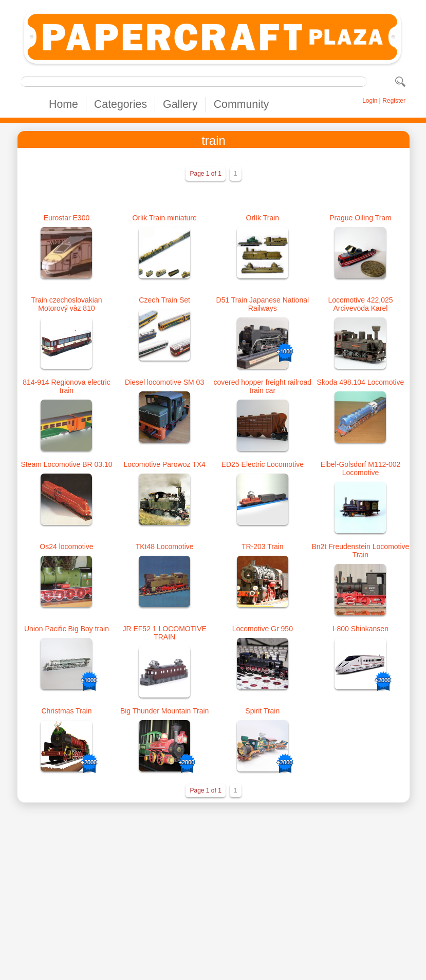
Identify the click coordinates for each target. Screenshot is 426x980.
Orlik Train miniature (165, 218)
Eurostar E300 (67, 218)
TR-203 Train (263, 546)
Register (394, 101)
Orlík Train (263, 218)
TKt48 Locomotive (165, 546)
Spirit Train (262, 711)
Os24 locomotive (66, 546)
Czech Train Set (164, 300)
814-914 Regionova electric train (66, 386)
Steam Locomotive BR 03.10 (66, 464)
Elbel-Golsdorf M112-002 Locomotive (361, 468)
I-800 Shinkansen (360, 629)
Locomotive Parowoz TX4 (165, 464)
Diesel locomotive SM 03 (164, 382)
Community (242, 104)
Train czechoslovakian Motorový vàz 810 (66, 304)
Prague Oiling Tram (360, 218)
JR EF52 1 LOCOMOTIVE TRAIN (164, 633)
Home (63, 104)
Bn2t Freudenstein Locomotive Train (361, 551)
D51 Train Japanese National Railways (263, 304)
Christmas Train (66, 711)
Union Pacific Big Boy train (67, 629)
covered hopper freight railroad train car (262, 386)
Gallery (180, 104)
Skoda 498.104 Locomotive (361, 382)
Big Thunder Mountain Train (165, 711)
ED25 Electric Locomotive (263, 464)
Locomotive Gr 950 (263, 629)
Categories (121, 104)
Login (370, 101)
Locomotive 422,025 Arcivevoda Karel (360, 304)
